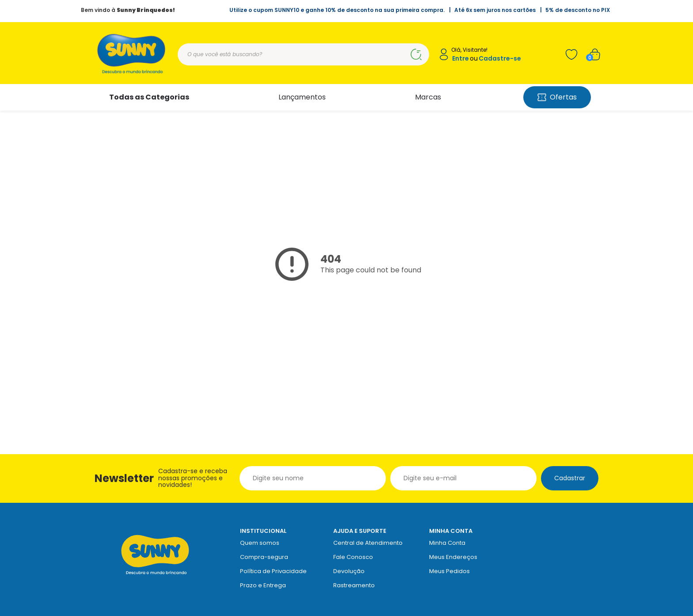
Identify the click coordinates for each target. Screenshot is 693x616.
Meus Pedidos (449, 571)
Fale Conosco (353, 557)
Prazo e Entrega (263, 585)
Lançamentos (302, 97)
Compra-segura (264, 557)
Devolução (349, 571)
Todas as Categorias (149, 97)
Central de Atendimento (368, 543)
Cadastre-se (500, 59)
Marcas (428, 97)
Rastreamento (354, 585)
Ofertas (557, 97)
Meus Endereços (453, 557)
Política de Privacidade (273, 571)
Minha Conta (447, 543)
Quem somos (260, 543)
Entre (461, 59)
